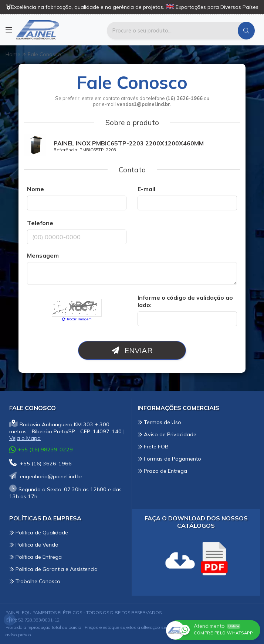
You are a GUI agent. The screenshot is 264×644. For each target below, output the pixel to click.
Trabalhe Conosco (35, 581)
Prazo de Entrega (162, 471)
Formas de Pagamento (169, 459)
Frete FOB (153, 447)
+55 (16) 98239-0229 (41, 450)
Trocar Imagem (77, 319)
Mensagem (43, 255)
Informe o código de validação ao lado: (185, 301)
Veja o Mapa (25, 438)
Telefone (40, 223)
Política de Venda (34, 545)
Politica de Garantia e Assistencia (53, 569)
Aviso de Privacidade (167, 434)
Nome (35, 189)
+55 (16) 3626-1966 (40, 464)
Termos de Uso (159, 422)
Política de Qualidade (39, 533)
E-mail (146, 189)
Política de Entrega (35, 557)
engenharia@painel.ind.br (46, 476)
